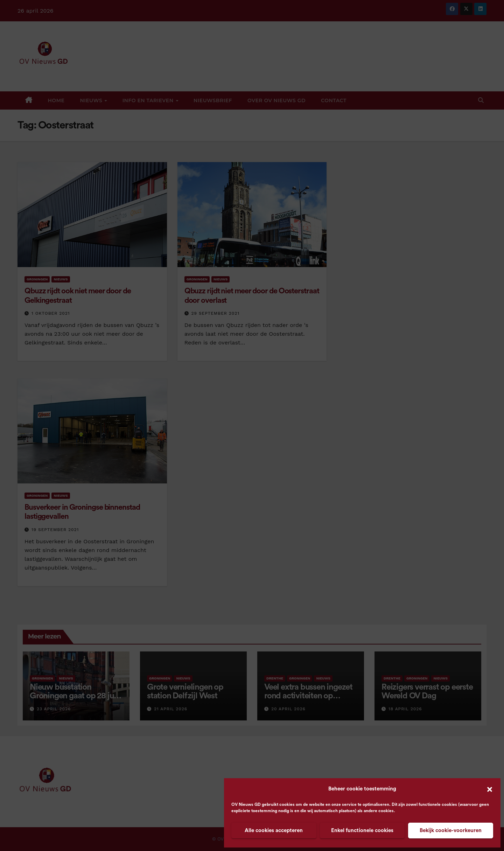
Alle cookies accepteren (274, 831)
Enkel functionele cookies (362, 831)
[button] (490, 789)
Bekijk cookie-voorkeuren (451, 831)
